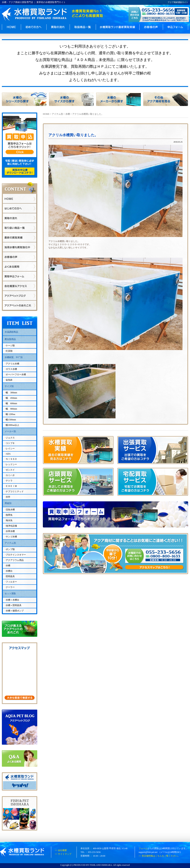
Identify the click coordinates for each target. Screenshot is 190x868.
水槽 (68, 114)
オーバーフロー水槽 (16, 374)
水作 (8, 497)
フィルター (11, 582)
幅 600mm (11, 403)
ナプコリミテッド (15, 491)
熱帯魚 (9, 515)
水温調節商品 (11, 332)
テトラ (9, 481)
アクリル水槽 (12, 364)
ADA (8, 454)
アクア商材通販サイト (178, 2)
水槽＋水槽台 (12, 600)
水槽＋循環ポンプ (15, 611)
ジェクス (10, 438)
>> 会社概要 (61, 850)
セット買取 (10, 594)
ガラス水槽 (11, 369)
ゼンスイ (10, 470)
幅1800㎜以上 (12, 425)
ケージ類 (10, 346)
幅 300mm (11, 393)
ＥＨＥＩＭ (11, 486)
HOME (46, 114)
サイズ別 (9, 386)
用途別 (8, 503)
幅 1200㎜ (11, 414)
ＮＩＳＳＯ (11, 459)
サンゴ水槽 (11, 537)
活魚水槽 (10, 510)
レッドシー (11, 464)
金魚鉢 (9, 380)
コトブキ (10, 443)
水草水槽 (10, 531)
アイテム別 (57, 114)
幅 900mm (11, 409)
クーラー (10, 587)
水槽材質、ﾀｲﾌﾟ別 (14, 357)
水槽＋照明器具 (14, 605)
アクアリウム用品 (15, 560)
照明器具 (10, 576)
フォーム (143, 848)
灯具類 (9, 351)
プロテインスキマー (16, 555)
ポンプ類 (10, 549)
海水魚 (9, 520)
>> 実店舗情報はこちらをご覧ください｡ (159, 856)
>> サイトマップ (63, 854)
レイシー (10, 449)
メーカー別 (10, 431)
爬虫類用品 (10, 339)
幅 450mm (11, 398)
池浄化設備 (11, 526)
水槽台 (9, 571)
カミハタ (10, 475)
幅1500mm (11, 420)
